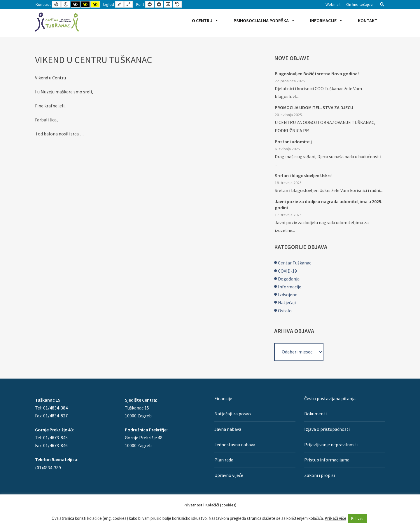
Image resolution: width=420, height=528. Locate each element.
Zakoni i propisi (320, 475)
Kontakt (368, 20)
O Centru (205, 20)
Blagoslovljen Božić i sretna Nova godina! (317, 74)
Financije (223, 398)
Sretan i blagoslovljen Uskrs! (304, 175)
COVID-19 (287, 271)
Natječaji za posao (233, 414)
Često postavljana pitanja (330, 398)
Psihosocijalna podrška (264, 20)
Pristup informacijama (327, 460)
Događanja (289, 279)
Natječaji (287, 302)
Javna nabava (228, 429)
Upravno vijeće (229, 475)
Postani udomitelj (293, 142)
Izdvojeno (288, 295)
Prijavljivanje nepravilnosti (331, 445)
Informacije (327, 20)
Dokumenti (315, 414)
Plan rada (224, 460)
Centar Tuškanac (295, 263)
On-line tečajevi (360, 4)
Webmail (333, 4)
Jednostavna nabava (235, 445)
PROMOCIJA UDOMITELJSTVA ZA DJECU (314, 107)
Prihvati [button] (357, 519)
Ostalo (285, 311)
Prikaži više (335, 518)
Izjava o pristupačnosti (327, 429)
